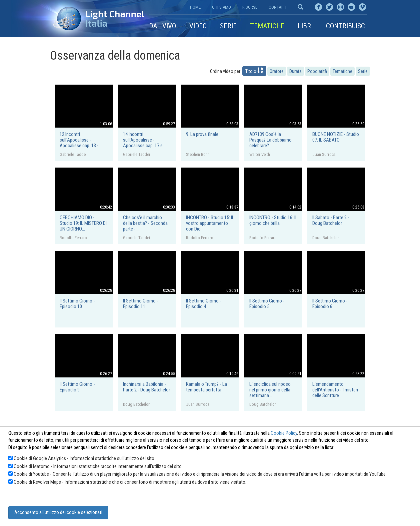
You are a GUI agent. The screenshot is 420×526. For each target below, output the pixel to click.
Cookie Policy (284, 433)
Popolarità (317, 71)
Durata (295, 71)
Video (198, 26)
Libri (305, 26)
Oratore (277, 71)
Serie (228, 26)
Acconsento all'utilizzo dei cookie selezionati (58, 512)
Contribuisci (346, 26)
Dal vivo (162, 26)
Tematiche (267, 26)
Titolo (254, 70)
